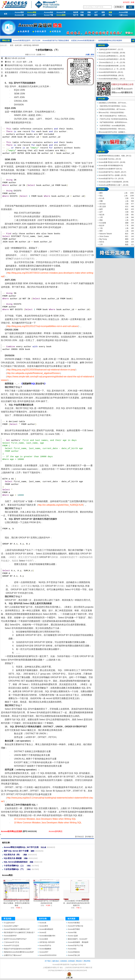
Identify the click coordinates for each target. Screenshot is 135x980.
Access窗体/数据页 (46, 929)
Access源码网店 (56, 831)
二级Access (123, 15)
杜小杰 (102, 198)
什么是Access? (9, 923)
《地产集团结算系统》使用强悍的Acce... (113, 122)
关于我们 (48, 961)
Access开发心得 (74, 955)
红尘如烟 (103, 223)
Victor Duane (104, 236)
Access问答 (123, 12)
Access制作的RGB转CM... (108, 72)
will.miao (102, 204)
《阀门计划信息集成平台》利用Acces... (113, 116)
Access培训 (19, 12)
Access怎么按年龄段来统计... (109, 59)
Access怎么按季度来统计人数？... (111, 185)
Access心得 (19, 15)
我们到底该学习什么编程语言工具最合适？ (19, 932)
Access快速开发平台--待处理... (110, 172)
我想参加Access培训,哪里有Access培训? (19, 952)
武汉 (127, 207)
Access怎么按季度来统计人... (109, 56)
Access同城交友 (74, 952)
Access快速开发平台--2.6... (108, 179)
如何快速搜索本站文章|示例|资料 (110, 40)
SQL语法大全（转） (12, 855)
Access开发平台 (45, 946)
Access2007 (44, 952)
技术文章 (19, 45)
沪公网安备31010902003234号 (76, 970)
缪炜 (33, 851)
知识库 (76, 12)
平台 (110, 15)
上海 (126, 193)
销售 (103, 12)
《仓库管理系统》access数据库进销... (112, 126)
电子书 (76, 15)
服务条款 (56, 961)
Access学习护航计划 (75, 926)
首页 (6, 14)
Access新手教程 (74, 929)
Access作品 (48, 12)
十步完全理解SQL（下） (14, 869)
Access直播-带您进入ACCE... (109, 162)
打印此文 (79, 837)
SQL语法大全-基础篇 (13, 858)
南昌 (127, 245)
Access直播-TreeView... (107, 159)
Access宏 (43, 932)
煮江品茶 (103, 207)
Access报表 (44, 939)
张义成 (44, 847)
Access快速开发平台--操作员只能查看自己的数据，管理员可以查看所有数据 (16, 902)
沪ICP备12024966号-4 (56, 970)
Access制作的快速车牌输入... (109, 79)
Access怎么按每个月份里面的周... (111, 182)
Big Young (103, 239)
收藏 (88, 55)
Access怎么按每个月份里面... (109, 53)
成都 (127, 223)
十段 (101, 228)
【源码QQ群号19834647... (108, 49)
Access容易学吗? (10, 936)
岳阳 (127, 242)
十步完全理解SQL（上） (14, 866)
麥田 (101, 193)
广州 (127, 226)
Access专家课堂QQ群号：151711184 (26, 40)
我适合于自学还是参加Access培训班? (18, 949)
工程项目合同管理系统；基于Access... (112, 109)
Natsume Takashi (106, 234)
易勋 (25, 855)
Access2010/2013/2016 (48, 955)
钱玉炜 (102, 215)
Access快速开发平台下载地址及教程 (56, 40)
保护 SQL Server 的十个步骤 (16, 851)
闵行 (127, 236)
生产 (96, 12)
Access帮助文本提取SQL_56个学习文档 (21, 847)
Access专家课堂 (74, 923)
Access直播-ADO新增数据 (108, 166)
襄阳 (127, 239)
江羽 (101, 245)
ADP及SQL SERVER (31, 45)
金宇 (101, 212)
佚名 (9, 62)
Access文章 (61, 12)
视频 (82, 15)
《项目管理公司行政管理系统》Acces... (113, 106)
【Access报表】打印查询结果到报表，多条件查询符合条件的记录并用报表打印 (76, 902)
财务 (96, 15)
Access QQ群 (73, 936)
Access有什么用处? (11, 926)
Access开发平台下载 (75, 946)
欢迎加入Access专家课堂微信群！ (84, 40)
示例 (82, 12)
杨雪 (101, 209)
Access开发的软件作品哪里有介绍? (17, 929)
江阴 (127, 198)
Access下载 (48, 15)
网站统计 (79, 961)
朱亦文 (102, 242)
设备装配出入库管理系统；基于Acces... (113, 103)
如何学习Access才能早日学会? (15, 939)
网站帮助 (87, 961)
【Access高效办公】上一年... (109, 62)
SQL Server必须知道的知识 (16, 862)
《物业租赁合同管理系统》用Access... (112, 129)
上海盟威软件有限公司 (51, 968)
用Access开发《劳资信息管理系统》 (112, 113)
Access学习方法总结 (11, 946)
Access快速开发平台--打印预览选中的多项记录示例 (46, 901)
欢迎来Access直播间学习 (108, 169)
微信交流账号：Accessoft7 (78, 939)
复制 (92, 55)
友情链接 (71, 961)
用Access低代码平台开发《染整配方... (112, 132)
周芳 (101, 231)
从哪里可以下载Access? (13, 955)
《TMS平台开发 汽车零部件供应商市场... (113, 119)
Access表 (43, 923)
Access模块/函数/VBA (47, 936)
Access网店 (32, 15)
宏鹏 (101, 201)
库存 (89, 15)
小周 (101, 217)
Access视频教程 (45, 949)
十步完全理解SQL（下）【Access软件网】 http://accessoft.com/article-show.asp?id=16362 (1, 834)
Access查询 (44, 926)
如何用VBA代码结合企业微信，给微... (112, 156)
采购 (89, 12)
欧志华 (102, 226)
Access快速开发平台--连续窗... (110, 175)
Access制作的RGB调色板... (109, 75)
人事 (103, 15)
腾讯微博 (85, 942)
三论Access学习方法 (11, 942)
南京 (127, 209)
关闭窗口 (89, 837)
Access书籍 (72, 932)
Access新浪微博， (75, 942)
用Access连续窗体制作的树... (109, 66)
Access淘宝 (72, 949)
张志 (101, 196)
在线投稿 (64, 961)
